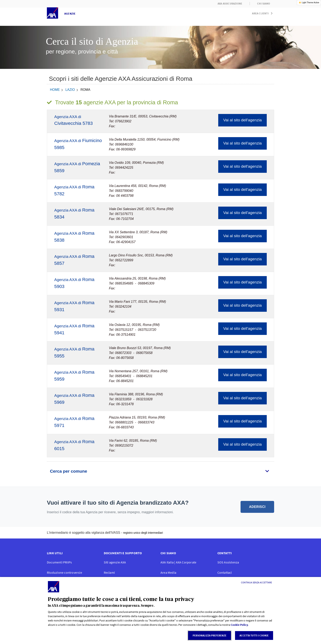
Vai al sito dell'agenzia (243, 120)
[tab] (160, 471)
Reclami (109, 572)
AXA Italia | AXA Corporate (178, 562)
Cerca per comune (68, 471)
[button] (263, 13)
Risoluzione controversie (64, 572)
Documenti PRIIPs (59, 562)
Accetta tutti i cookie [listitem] (254, 635)
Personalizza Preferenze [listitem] (210, 635)
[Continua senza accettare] (256, 583)
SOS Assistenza (228, 562)
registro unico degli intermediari (143, 533)
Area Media (168, 572)
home (55, 90)
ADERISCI (257, 507)
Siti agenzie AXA (115, 562)
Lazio (70, 90)
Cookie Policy (239, 625)
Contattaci (225, 572)
